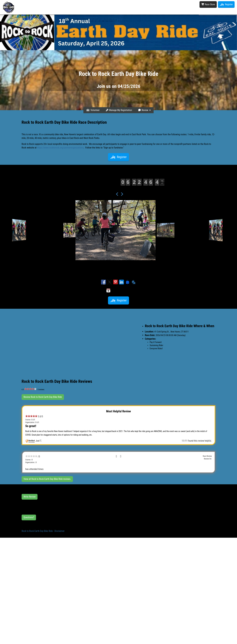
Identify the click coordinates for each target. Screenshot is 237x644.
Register (226, 4)
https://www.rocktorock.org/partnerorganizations (60, 148)
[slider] (30, 389)
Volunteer (93, 110)
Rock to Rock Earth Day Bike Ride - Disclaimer (43, 531)
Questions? (29, 517)
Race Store (208, 4)
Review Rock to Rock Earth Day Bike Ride (43, 397)
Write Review (30, 497)
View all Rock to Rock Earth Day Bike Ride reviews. (47, 479)
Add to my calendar (119, 290)
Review (143, 110)
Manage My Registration (119, 110)
